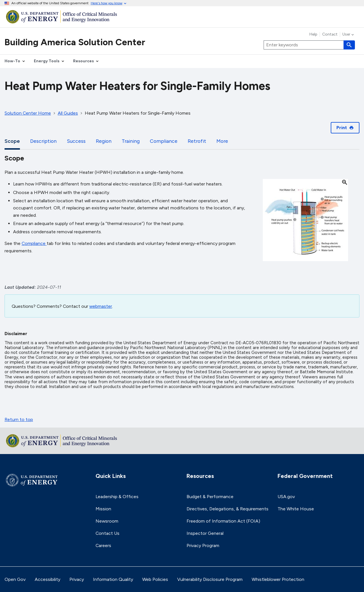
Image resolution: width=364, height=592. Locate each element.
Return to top (19, 419)
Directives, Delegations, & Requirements (227, 509)
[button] (305, 220)
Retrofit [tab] (197, 141)
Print (345, 128)
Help (313, 34)
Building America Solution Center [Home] (75, 42)
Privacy (77, 579)
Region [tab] (104, 141)
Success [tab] (76, 141)
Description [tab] (43, 141)
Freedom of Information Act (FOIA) (223, 521)
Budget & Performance (210, 497)
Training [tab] (131, 141)
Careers (103, 545)
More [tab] (222, 141)
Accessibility (47, 579)
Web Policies (155, 579)
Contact (330, 34)
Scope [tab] (12, 141)
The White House (296, 509)
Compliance (34, 243)
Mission (103, 509)
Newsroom (107, 521)
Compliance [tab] (164, 141)
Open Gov (15, 579)
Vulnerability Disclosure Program (210, 579)
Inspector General (205, 533)
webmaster (101, 306)
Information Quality (113, 579)
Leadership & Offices (117, 497)
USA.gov (286, 497)
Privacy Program (203, 545)
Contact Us (107, 533)
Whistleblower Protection (278, 579)
